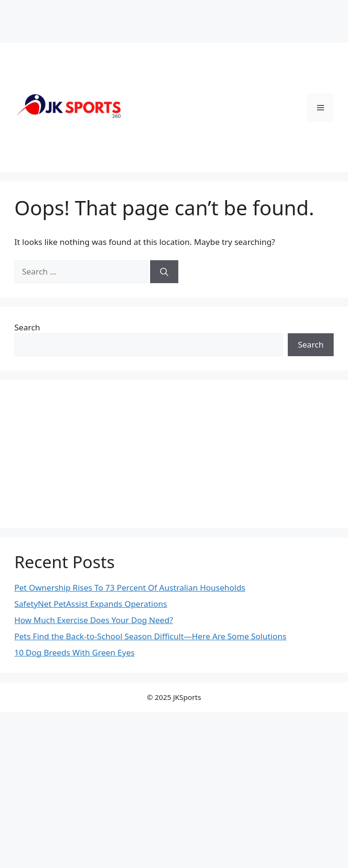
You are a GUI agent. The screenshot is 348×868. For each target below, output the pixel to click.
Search (27, 327)
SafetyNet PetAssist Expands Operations (91, 604)
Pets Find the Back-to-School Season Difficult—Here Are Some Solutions (150, 636)
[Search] (164, 272)
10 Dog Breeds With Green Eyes (75, 652)
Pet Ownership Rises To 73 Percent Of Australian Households (130, 587)
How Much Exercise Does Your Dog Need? (94, 620)
